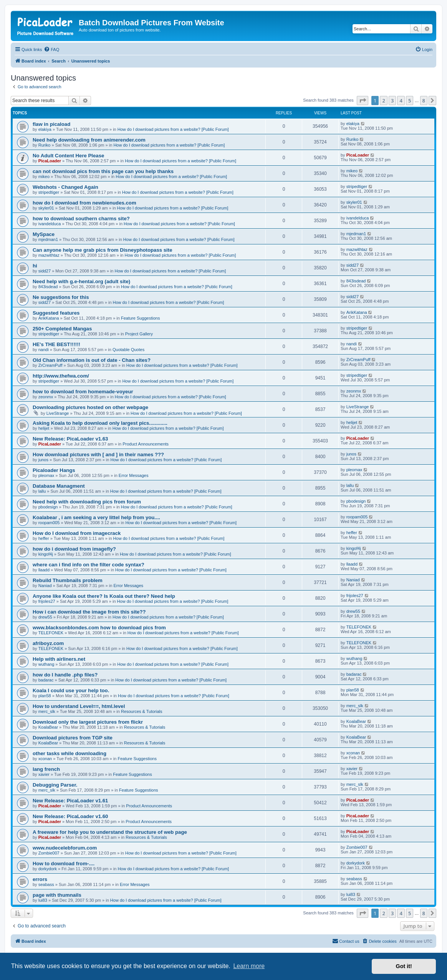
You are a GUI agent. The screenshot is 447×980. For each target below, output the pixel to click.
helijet (44, 428)
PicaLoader (50, 161)
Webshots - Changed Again (65, 187)
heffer (44, 538)
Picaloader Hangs (54, 470)
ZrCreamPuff (50, 365)
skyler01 (46, 208)
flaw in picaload (51, 124)
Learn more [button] (249, 966)
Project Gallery (139, 334)
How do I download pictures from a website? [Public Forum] (173, 129)
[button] (363, 101)
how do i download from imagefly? (74, 549)
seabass (46, 884)
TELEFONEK (51, 633)
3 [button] (392, 101)
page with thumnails (57, 895)
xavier (44, 774)
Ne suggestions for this (61, 297)
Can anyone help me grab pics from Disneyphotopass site (102, 250)
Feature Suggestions (141, 318)
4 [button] (401, 101)
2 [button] (383, 101)
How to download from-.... (64, 864)
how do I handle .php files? (65, 675)
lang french (46, 769)
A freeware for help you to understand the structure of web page (110, 832)
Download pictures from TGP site (73, 738)
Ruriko (45, 145)
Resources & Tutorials (142, 711)
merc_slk (47, 711)
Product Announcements (146, 444)
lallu (42, 491)
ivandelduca (50, 224)
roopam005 (49, 523)
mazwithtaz (49, 255)
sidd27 (45, 271)
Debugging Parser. (55, 785)
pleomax (46, 475)
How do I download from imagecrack (77, 533)
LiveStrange (58, 413)
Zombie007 (49, 853)
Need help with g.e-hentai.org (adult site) (81, 281)
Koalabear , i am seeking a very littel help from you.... (96, 517)
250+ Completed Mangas (62, 329)
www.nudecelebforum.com (65, 848)
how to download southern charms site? (81, 219)
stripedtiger (49, 192)
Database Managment (59, 486)
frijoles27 (47, 601)
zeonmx (46, 397)
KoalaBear (48, 727)
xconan (45, 759)
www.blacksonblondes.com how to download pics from (99, 628)
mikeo (44, 177)
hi (35, 266)
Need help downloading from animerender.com (89, 140)
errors (40, 879)
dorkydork (48, 869)
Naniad (45, 586)
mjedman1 (48, 239)
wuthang (46, 664)
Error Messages (134, 475)
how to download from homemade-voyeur (83, 392)
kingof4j (46, 554)
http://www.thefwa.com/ (61, 376)
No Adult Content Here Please (68, 156)
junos (43, 460)
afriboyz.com (48, 643)
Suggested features (56, 313)
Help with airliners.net (59, 659)
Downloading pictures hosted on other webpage (90, 407)
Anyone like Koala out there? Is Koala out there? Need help (104, 596)
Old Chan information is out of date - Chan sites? (92, 360)
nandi (44, 350)
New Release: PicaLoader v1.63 (70, 439)
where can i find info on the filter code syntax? (89, 565)
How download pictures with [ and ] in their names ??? (98, 455)
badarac (46, 680)
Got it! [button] (404, 966)
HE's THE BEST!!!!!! (56, 344)
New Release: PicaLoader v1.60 (70, 816)
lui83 (43, 900)
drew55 (45, 617)
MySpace (44, 234)
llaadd (44, 570)
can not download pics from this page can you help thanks (103, 171)
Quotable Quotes (128, 350)
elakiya (45, 129)
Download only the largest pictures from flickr (88, 722)
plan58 (45, 696)
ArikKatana (49, 318)
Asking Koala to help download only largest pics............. (100, 423)
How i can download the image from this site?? (89, 612)
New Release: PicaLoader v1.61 (70, 801)
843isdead (48, 287)
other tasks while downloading (70, 753)
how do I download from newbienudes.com (84, 203)
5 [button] (410, 101)
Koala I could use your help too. (71, 690)
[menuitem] (51, 49)
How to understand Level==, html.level (79, 706)
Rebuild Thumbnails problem (68, 580)
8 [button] (424, 101)
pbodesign (48, 507)
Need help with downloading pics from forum (87, 502)
